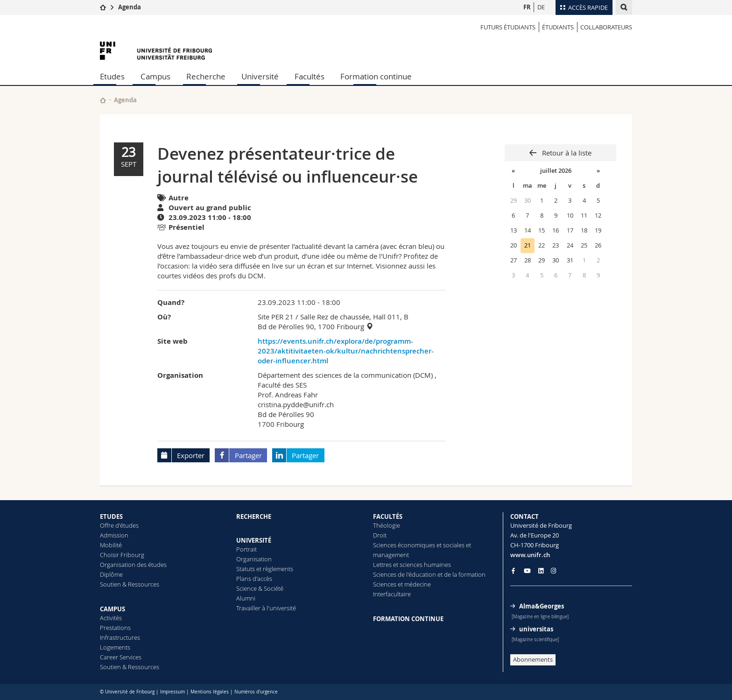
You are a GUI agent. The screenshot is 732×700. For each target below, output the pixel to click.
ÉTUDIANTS (558, 27)
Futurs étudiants (508, 27)
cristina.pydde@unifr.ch (296, 404)
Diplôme (111, 574)
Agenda (130, 7)
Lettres (382, 565)
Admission (114, 535)
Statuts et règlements (265, 569)
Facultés (310, 76)
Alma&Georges (542, 606)
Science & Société (260, 588)
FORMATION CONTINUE (408, 619)
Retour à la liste (566, 153)
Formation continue (376, 76)
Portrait (246, 549)
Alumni (246, 598)
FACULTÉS (388, 516)
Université (260, 76)
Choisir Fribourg (122, 555)
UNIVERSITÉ (254, 540)
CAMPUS (113, 609)
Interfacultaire (392, 594)
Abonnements (533, 659)
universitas (536, 629)
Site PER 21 (276, 317)
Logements (115, 647)
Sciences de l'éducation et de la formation (429, 574)
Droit (380, 535)
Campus (155, 76)
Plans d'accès (254, 579)
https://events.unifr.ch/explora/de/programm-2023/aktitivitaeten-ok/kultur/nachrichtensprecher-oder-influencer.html (346, 351)
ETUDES (111, 516)
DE (541, 7)
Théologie (387, 525)
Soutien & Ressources (130, 584)
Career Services (121, 657)
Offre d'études (119, 525)
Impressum (172, 692)
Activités (111, 618)
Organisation (254, 559)
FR (527, 7)
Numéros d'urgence (256, 692)
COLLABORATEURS (606, 27)
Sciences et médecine (402, 584)
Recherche (206, 76)
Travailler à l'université (266, 608)
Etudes (112, 76)
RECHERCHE (254, 516)
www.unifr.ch (530, 555)
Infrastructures (120, 637)
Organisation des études (133, 565)
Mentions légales (210, 692)
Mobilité (111, 545)
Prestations (115, 628)
